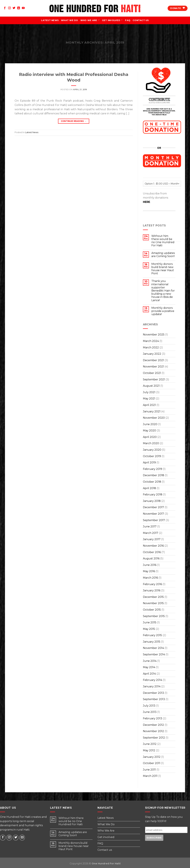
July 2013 (149, 706)
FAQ (128, 20)
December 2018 (154, 475)
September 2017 (154, 520)
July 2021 (149, 392)
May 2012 (149, 750)
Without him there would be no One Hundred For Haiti (71, 821)
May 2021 (149, 399)
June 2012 (150, 744)
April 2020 (150, 437)
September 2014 (154, 654)
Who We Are (90, 20)
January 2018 (152, 501)
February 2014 (153, 680)
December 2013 (153, 693)
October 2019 (152, 456)
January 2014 (152, 686)
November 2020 (154, 418)
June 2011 (149, 770)
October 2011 (152, 763)
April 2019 (149, 463)
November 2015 (153, 603)
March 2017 (151, 533)
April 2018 (149, 488)
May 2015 (149, 629)
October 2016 (152, 552)
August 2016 (151, 558)
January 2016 (152, 590)
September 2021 (154, 379)
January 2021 (152, 411)
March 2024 (151, 341)
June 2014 (150, 661)
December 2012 (153, 725)
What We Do (70, 20)
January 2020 (152, 450)
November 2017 (153, 514)
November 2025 (154, 335)
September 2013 (154, 699)
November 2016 (153, 546)
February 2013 (153, 718)
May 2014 (149, 667)
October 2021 (152, 373)
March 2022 (151, 347)
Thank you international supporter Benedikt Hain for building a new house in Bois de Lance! (163, 291)
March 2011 (150, 776)
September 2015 (154, 616)
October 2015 (152, 610)
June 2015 (150, 622)
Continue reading (74, 121)
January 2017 (152, 539)
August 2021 (151, 386)
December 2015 (153, 597)
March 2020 (151, 443)
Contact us (141, 20)
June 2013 (150, 712)
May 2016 (149, 571)
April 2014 (149, 674)
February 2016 (152, 584)
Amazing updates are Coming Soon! (163, 255)
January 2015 (152, 642)
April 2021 (149, 405)
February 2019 (153, 469)
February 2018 (153, 494)
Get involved (112, 20)
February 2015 (152, 635)
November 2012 (153, 731)
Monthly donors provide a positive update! (163, 311)
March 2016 (150, 578)
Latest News (50, 20)
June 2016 (150, 565)
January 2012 (152, 757)
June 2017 (150, 526)
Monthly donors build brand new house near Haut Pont (163, 269)
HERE (146, 202)
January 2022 (152, 354)
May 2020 (149, 431)
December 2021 (153, 360)
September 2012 (154, 738)
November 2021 (153, 367)
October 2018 (152, 482)
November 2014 (153, 648)
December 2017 (153, 507)
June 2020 (150, 424)
